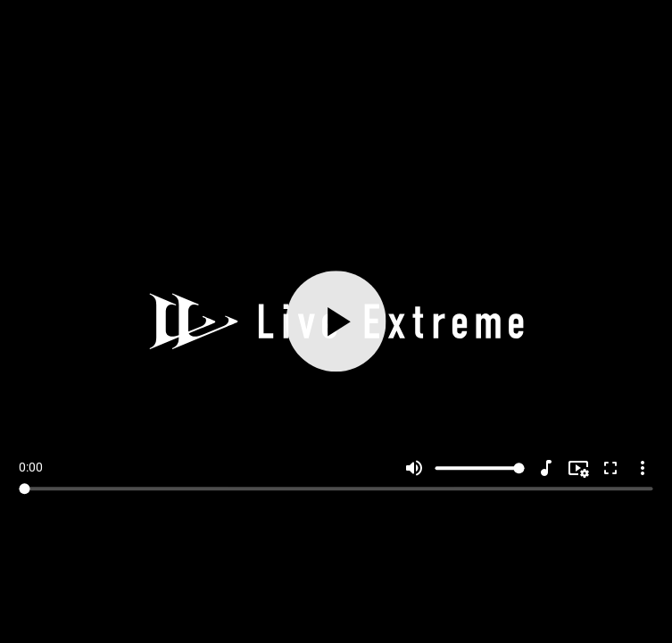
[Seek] (336, 489)
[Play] (336, 322)
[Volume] (480, 468)
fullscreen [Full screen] (610, 468)
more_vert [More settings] (643, 468)
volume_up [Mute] (414, 468)
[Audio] (546, 468)
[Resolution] (578, 468)
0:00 (31, 467)
